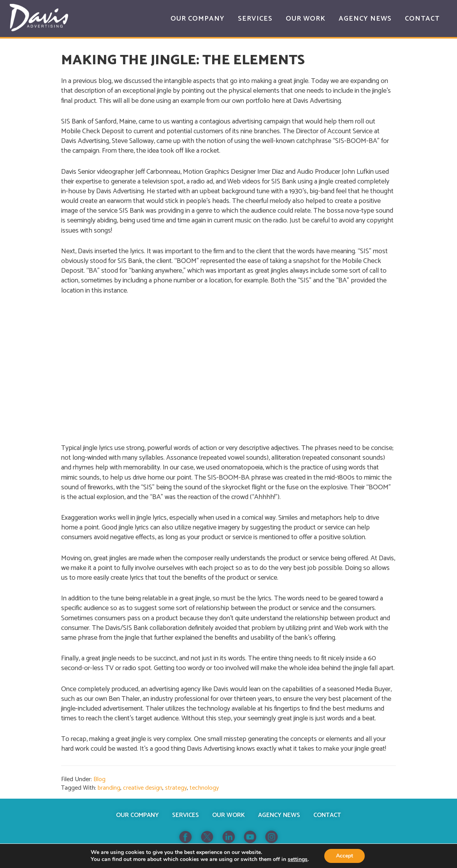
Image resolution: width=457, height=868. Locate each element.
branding (109, 788)
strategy (176, 788)
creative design (143, 788)
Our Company (137, 815)
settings (298, 859)
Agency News (279, 815)
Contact (327, 815)
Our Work (229, 815)
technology (204, 788)
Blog (99, 779)
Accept (345, 856)
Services (185, 815)
